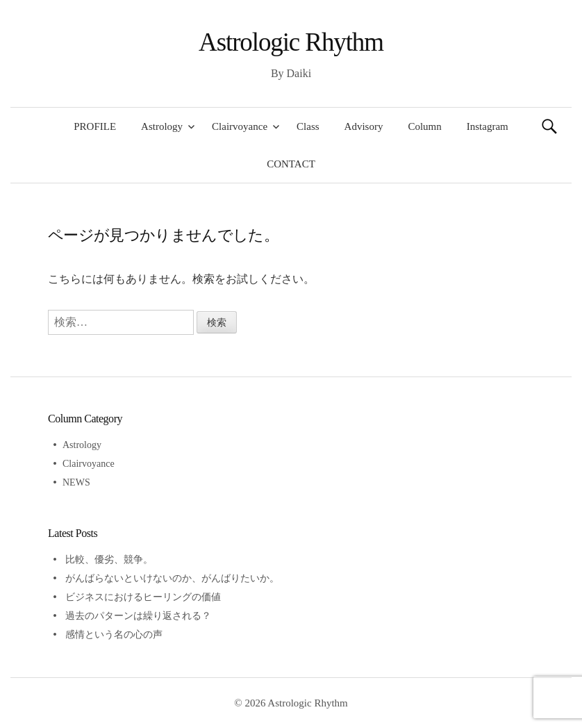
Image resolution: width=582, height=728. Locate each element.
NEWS (76, 482)
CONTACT (291, 164)
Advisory (364, 126)
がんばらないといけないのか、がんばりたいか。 (172, 578)
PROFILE (95, 126)
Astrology (162, 126)
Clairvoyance (240, 126)
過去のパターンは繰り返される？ (138, 616)
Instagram (488, 126)
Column (424, 126)
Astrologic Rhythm (291, 42)
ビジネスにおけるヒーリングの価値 (143, 597)
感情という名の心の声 (114, 635)
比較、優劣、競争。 (109, 560)
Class (308, 126)
